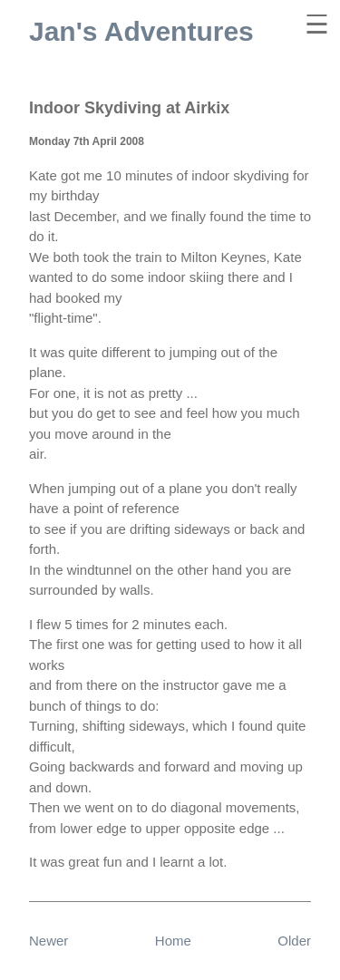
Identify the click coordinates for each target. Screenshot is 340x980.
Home (173, 941)
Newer (49, 941)
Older (294, 941)
